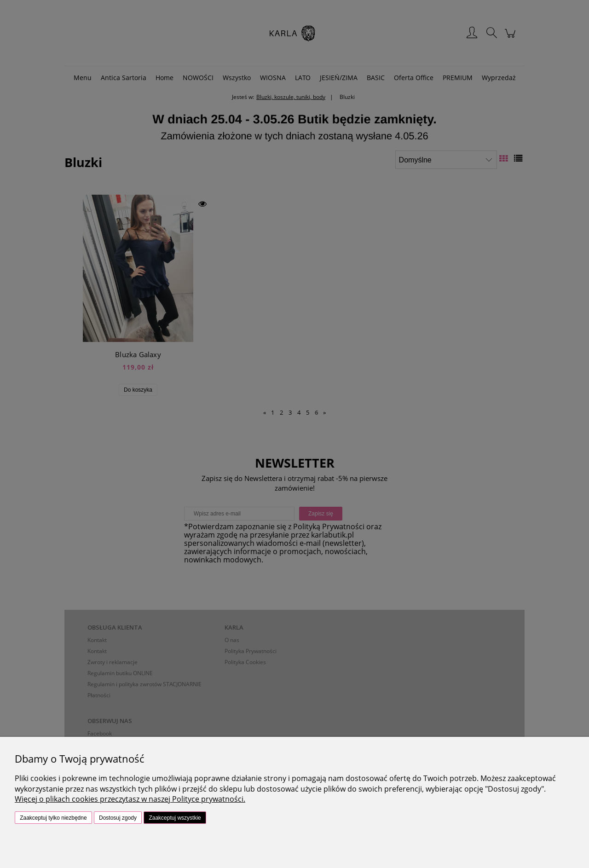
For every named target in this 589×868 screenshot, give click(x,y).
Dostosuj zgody (118, 818)
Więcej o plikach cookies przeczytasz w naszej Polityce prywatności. (130, 799)
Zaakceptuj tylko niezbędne (53, 818)
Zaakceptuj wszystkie (175, 818)
